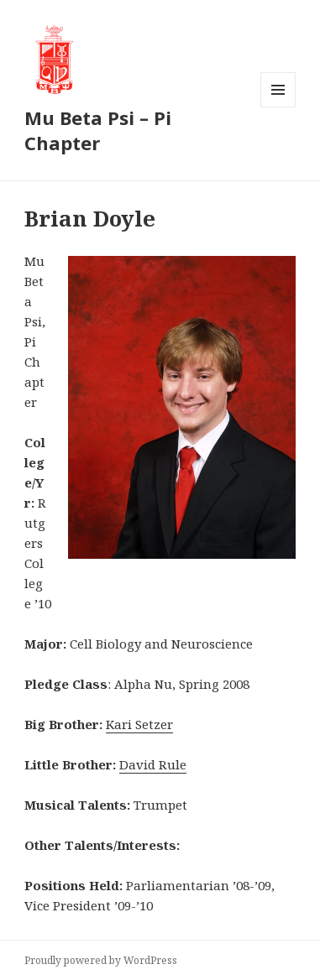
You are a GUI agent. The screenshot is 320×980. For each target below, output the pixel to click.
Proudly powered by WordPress (101, 960)
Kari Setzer (139, 724)
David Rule (153, 764)
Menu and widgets (278, 107)
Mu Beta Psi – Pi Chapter (98, 130)
